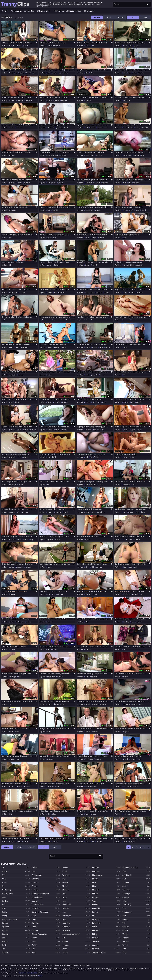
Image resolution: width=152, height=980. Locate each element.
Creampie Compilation (41, 894)
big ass (21, 73)
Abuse (40, 976)
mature (12, 128)
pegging (57, 347)
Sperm (125, 886)
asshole (92, 128)
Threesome (127, 912)
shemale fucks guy (53, 46)
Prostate (96, 919)
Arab (4, 879)
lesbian (125, 293)
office (54, 814)
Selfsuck (96, 941)
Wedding (126, 941)
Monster (96, 890)
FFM (133, 485)
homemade (126, 704)
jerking (66, 73)
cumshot (139, 265)
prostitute (94, 375)
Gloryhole (66, 890)
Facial (34, 945)
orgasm (87, 540)
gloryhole (95, 704)
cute (49, 73)
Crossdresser (37, 897)
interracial (50, 128)
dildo (132, 457)
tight (129, 183)
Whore (125, 945)
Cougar (35, 886)
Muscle (95, 894)
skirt (86, 73)
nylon (19, 46)
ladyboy (104, 402)
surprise (97, 210)
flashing (57, 430)
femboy (87, 265)
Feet (34, 953)
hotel (54, 457)
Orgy (94, 901)
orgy (124, 649)
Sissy (125, 871)
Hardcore (66, 908)
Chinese (35, 868)
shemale (137, 46)
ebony (125, 238)
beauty (20, 183)
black (11, 73)
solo (61, 73)
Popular (97, 17)
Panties (95, 905)
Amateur (5, 871)
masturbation (89, 293)
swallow (136, 155)
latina (93, 512)
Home (5, 11)
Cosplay (35, 883)
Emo (34, 941)
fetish (66, 128)
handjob (125, 210)
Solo (124, 879)
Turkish (125, 919)
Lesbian (65, 953)
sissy (143, 155)
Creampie (36, 890)
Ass (3, 886)
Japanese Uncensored (71, 934)
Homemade (67, 916)
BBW (49, 457)
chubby (49, 293)
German (65, 883)
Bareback (5, 901)
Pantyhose (96, 908)
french (94, 238)
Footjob (65, 868)
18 (48, 485)
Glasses (65, 886)
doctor (87, 677)
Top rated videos (74, 11)
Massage (96, 871)
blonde (91, 759)
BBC (86, 128)
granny (49, 100)
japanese (12, 183)
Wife (124, 949)
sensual (25, 540)
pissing (25, 46)
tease (49, 320)
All (133, 17)
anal (86, 457)
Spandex (126, 883)
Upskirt (125, 930)
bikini (132, 402)
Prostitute (96, 923)
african (125, 842)
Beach (4, 912)
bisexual (125, 677)
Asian (4, 883)
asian (91, 73)
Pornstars (29, 11)
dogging (87, 594)
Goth (64, 894)
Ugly (124, 923)
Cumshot (36, 908)
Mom (94, 886)
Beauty (4, 916)
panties (50, 402)
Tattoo (125, 901)
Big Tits (5, 930)
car (18, 759)
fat (123, 540)
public (87, 622)
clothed (50, 375)
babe (11, 402)
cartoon (50, 347)
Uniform (126, 927)
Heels (64, 912)
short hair (126, 622)
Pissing (95, 912)
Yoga (124, 953)
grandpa (56, 100)
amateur (12, 100)
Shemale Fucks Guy (130, 868)
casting (87, 347)
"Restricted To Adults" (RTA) (28, 973)
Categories (16, 11)
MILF (93, 567)
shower (58, 540)
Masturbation (97, 875)
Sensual (95, 945)
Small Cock (127, 875)
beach (11, 347)
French (65, 871)
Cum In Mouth (37, 905)
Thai (124, 908)
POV (131, 210)
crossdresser (127, 155)
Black (4, 938)
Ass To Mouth (7, 894)
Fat (33, 949)
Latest (109, 17)
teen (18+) (146, 128)
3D (93, 46)
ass (131, 46)
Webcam (126, 938)
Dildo (34, 919)
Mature (95, 879)
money (87, 375)
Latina (64, 949)
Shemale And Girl (99, 953)
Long (145, 17)
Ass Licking (6, 890)
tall (16, 73)
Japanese (66, 930)
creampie (20, 100)
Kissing (65, 941)
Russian (95, 938)
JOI (63, 938)
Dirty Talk (35, 923)
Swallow (126, 897)
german (135, 704)
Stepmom (126, 890)
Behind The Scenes (9, 919)
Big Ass (5, 923)
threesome (126, 485)
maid (19, 430)
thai (91, 457)
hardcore (28, 567)
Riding (95, 934)
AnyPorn (5, 46)
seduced (57, 402)
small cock (126, 100)
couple (137, 210)
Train (124, 916)
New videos (58, 11)
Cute (34, 916)
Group (64, 897)
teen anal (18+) (128, 128)
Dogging (35, 930)
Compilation (37, 875)
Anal (4, 875)
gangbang (28, 100)
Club (34, 871)
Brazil (4, 945)
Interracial (66, 927)
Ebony (34, 938)
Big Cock (5, 927)
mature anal (96, 402)
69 (86, 759)
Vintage (125, 934)
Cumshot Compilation (40, 912)
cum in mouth (89, 155)
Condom (35, 879)
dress (11, 732)
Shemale (96, 949)
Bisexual (5, 934)
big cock (28, 73)
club (49, 649)
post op (131, 814)
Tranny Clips (15, 4)
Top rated (120, 17)
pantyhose (126, 594)
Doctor (35, 927)
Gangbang (66, 875)
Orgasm (95, 897)
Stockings (126, 894)
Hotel (64, 919)
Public (95, 927)
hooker (49, 567)
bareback (97, 183)
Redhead (96, 930)
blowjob (125, 46)
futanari (87, 46)
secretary (13, 485)
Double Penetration (39, 934)
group (17, 347)
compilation (89, 210)
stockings (13, 677)
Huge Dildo (66, 923)
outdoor (55, 73)
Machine (96, 868)
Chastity (5, 953)
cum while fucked (91, 787)
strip (124, 375)
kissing (87, 238)
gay (11, 238)
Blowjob (5, 941)
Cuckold (35, 901)
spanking (12, 46)
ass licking (131, 265)
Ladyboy (65, 945)
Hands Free (67, 905)
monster (50, 512)
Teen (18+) (127, 905)
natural (143, 210)
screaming (20, 567)
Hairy (64, 901)
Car (3, 949)
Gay (64, 879)
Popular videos (43, 11)
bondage (137, 128)
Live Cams (89, 11)
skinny (49, 265)
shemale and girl (53, 155)
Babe (4, 897)
